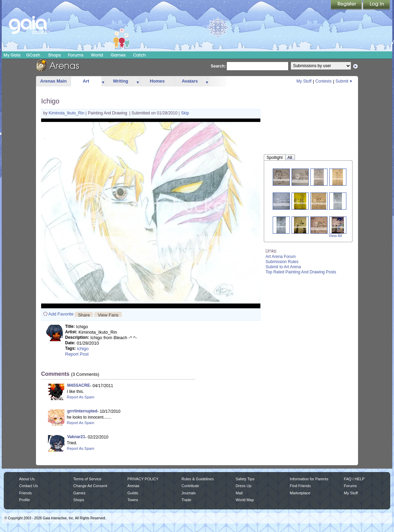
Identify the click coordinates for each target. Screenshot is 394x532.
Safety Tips (245, 479)
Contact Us (29, 486)
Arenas (133, 486)
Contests (324, 81)
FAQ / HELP (354, 479)
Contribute (190, 486)
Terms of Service (87, 479)
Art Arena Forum (281, 257)
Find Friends (300, 486)
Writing (121, 81)
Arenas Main (53, 81)
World (97, 55)
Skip (185, 113)
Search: (218, 66)
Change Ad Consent (90, 486)
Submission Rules (282, 262)
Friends (26, 493)
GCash (33, 55)
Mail (239, 493)
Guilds (133, 493)
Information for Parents (309, 479)
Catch (140, 55)
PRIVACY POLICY (143, 479)
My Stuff (304, 81)
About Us (27, 479)
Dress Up (244, 486)
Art (86, 81)
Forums (76, 55)
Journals (189, 493)
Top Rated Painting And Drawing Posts (301, 272)
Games (118, 55)
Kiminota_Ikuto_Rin (67, 113)
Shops (54, 55)
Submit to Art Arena (283, 267)
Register (347, 5)
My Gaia (12, 55)
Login (377, 5)
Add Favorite (61, 314)
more (103, 81)
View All (335, 236)
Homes (157, 81)
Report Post (77, 354)
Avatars (190, 81)
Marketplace (300, 493)
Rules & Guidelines (198, 479)
